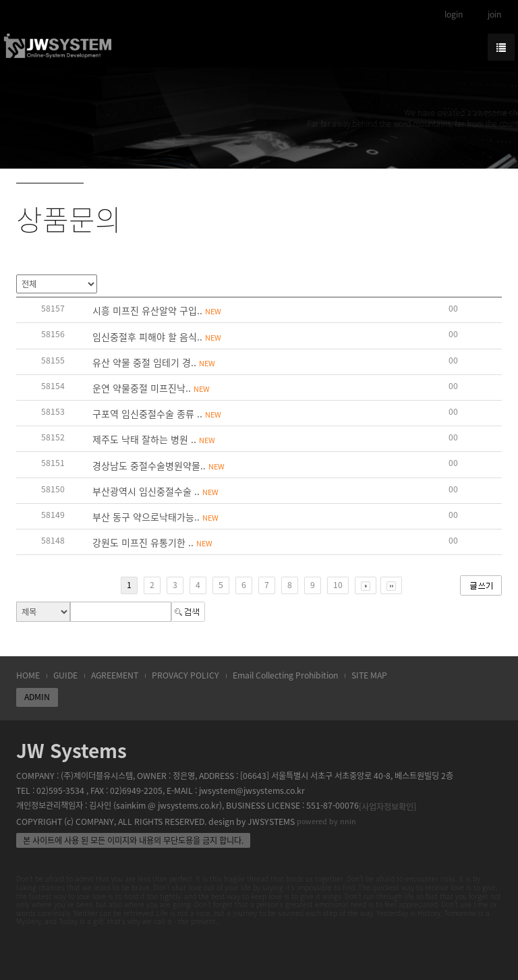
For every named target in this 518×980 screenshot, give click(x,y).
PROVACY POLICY (185, 675)
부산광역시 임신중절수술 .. (155, 491)
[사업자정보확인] (387, 806)
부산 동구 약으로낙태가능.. (155, 517)
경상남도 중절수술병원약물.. (159, 465)
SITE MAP (369, 675)
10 (338, 585)
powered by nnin (326, 821)
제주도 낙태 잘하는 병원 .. (154, 439)
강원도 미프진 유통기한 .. (152, 542)
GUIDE (65, 675)
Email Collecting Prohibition (285, 675)
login (454, 14)
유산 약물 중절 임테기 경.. (154, 362)
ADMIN (37, 697)
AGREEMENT (115, 675)
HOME (28, 675)
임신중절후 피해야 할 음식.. (157, 337)
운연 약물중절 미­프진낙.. (151, 388)
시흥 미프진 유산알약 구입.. (157, 310)
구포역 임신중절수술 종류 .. (157, 413)
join (494, 14)
